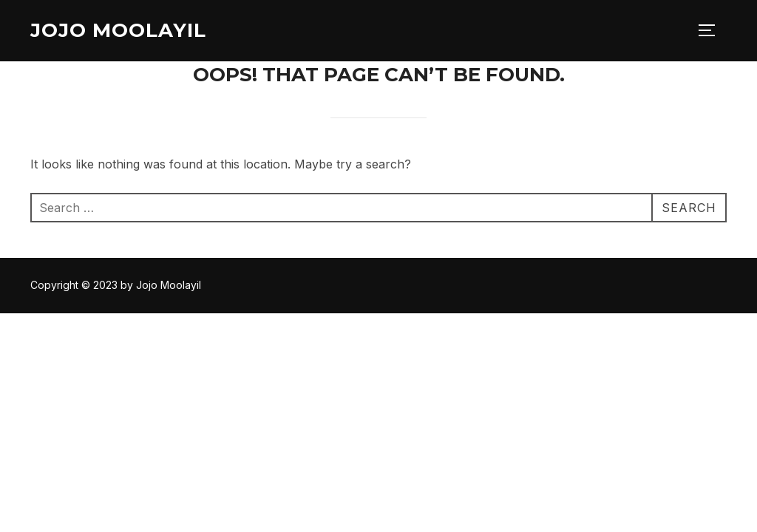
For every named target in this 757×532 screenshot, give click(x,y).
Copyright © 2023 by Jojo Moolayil (116, 285)
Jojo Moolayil (118, 30)
